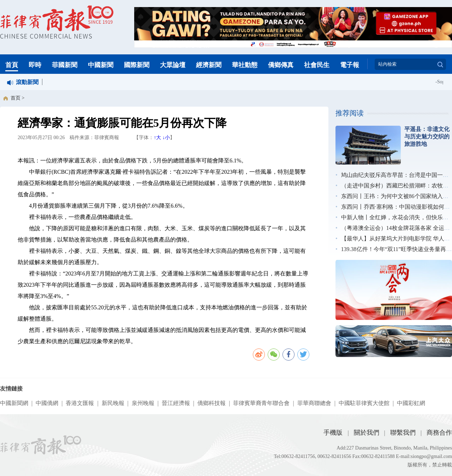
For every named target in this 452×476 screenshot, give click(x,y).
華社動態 (245, 65)
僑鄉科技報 (212, 403)
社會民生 (317, 65)
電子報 (350, 65)
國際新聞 (137, 65)
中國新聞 (101, 65)
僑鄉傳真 (281, 65)
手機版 (333, 433)
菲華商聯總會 (314, 403)
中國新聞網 (14, 403)
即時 (35, 65)
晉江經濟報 (176, 403)
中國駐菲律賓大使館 (364, 403)
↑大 (157, 138)
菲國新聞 (65, 65)
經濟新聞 (209, 65)
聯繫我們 (403, 433)
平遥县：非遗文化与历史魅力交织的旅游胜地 (427, 136)
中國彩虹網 (411, 403)
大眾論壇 (173, 65)
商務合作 (439, 433)
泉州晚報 (143, 403)
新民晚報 (113, 403)
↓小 (166, 138)
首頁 (12, 65)
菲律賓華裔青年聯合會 (261, 403)
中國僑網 (47, 403)
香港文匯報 (80, 403)
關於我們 (367, 433)
